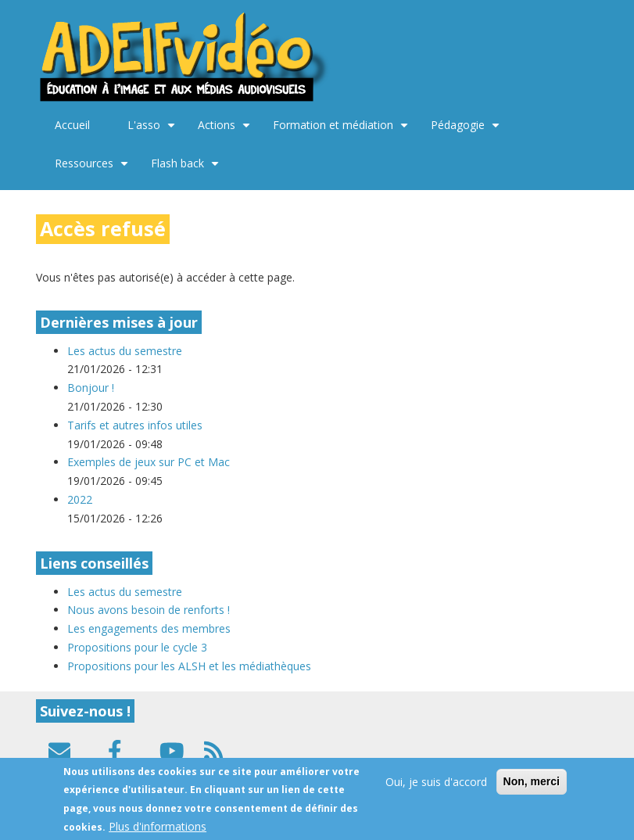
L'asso (153, 131)
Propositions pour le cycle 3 (137, 647)
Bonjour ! (91, 388)
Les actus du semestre (125, 351)
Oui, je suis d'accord (436, 789)
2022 (80, 499)
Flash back (187, 169)
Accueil (72, 125)
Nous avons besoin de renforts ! (149, 610)
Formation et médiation (342, 131)
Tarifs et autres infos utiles (135, 425)
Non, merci (532, 788)
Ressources (93, 169)
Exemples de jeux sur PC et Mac (150, 462)
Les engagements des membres (149, 628)
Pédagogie (467, 131)
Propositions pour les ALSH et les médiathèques (189, 666)
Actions (226, 131)
